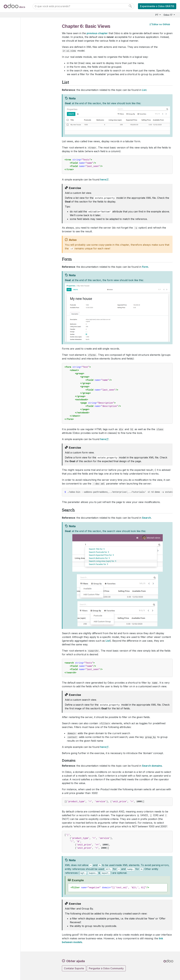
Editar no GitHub (160, 24)
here (103, 180)
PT (157, 15)
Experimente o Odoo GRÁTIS (157, 6)
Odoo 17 (168, 15)
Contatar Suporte (74, 968)
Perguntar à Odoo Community (106, 968)
